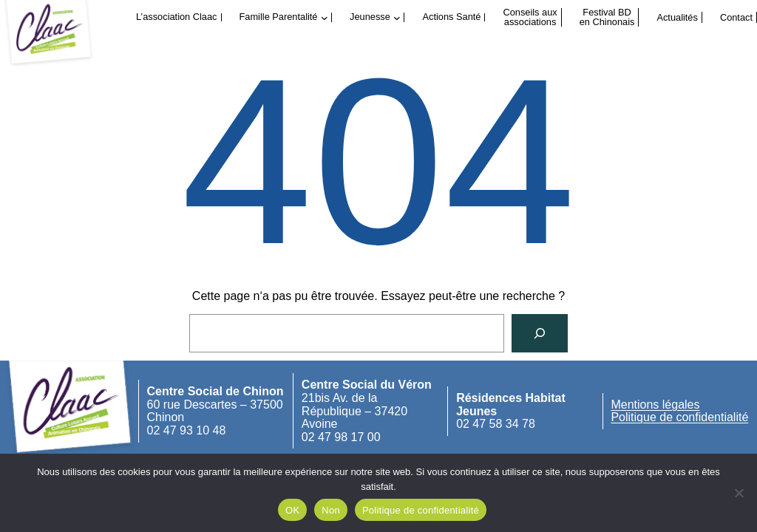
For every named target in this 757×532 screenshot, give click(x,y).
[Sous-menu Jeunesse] (397, 18)
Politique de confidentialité (679, 417)
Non (331, 510)
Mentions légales (655, 405)
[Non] (739, 493)
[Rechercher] (540, 333)
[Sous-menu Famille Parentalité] (325, 18)
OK (292, 510)
